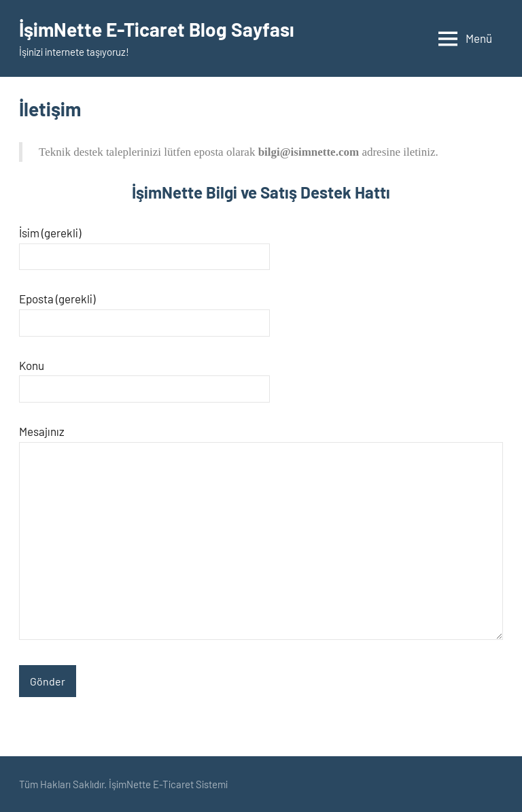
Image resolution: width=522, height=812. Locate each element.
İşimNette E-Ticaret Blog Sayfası (157, 29)
